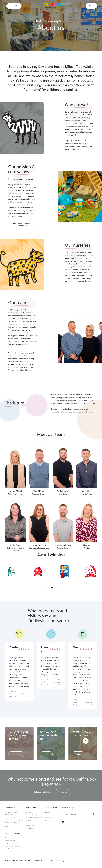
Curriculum (48, 815)
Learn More (51, 588)
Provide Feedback (10, 841)
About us (47, 812)
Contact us (63, 792)
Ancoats (29, 812)
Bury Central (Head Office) (34, 818)
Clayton (29, 820)
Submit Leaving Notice (11, 843)
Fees (6, 838)
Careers (46, 754)
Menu (91, 6)
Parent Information (10, 849)
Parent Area (16, 754)
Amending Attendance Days (13, 846)
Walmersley (30, 828)
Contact (47, 823)
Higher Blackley (31, 826)
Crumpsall (29, 823)
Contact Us (14, 6)
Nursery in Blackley (32, 815)
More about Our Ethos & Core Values (23, 225)
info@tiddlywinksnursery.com (13, 812)
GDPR (51, 861)
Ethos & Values (49, 818)
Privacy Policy (60, 861)
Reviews (78, 754)
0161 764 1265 (46, 792)
